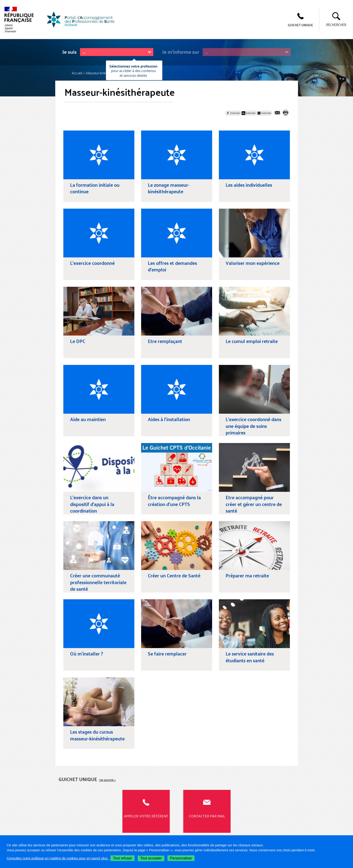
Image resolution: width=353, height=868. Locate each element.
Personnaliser (181, 858)
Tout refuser (122, 858)
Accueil (77, 73)
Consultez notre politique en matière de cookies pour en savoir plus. (58, 858)
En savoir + (108, 780)
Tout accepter (151, 858)
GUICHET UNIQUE (300, 25)
